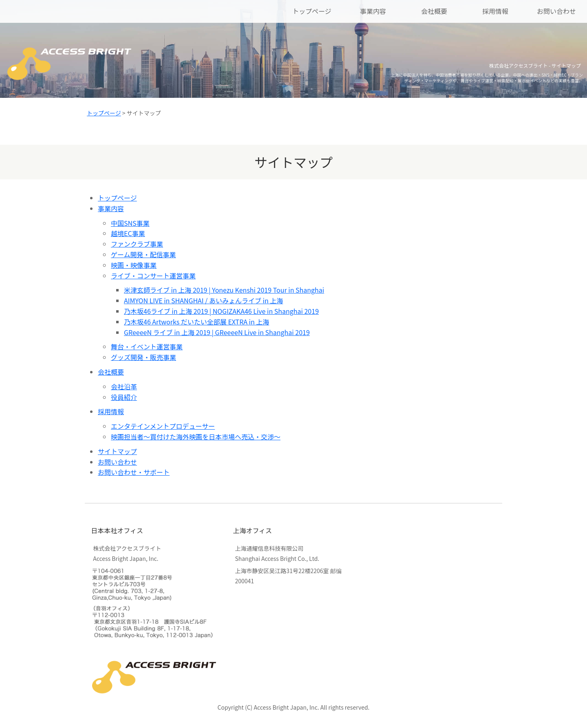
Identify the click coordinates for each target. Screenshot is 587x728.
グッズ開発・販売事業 (143, 357)
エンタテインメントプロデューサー (163, 426)
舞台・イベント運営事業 (147, 346)
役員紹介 (124, 397)
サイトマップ (117, 451)
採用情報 (495, 11)
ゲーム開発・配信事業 (143, 254)
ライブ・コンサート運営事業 (153, 276)
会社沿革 (124, 386)
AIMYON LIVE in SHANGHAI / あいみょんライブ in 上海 (203, 300)
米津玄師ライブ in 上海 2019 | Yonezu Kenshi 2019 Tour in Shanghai (224, 290)
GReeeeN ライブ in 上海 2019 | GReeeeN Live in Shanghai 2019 (217, 332)
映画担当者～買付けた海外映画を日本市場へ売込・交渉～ (196, 437)
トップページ (312, 11)
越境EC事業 (128, 233)
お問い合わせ (556, 11)
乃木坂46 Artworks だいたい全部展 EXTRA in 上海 (196, 322)
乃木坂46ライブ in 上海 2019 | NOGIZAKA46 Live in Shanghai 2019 (221, 311)
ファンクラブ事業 (137, 244)
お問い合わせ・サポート (134, 472)
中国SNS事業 (130, 223)
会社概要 (434, 11)
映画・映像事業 (134, 265)
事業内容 (373, 11)
